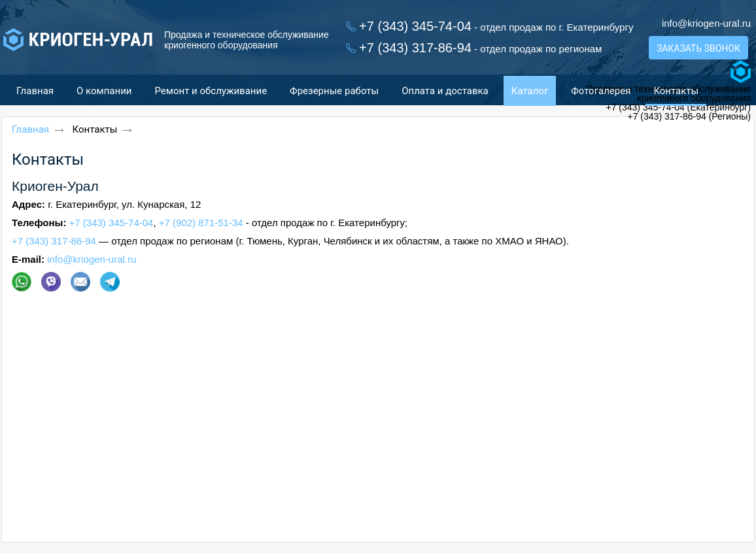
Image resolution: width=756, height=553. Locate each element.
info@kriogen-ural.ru (706, 23)
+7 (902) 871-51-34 (201, 223)
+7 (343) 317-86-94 (54, 241)
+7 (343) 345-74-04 (112, 223)
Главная (30, 129)
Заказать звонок (698, 48)
